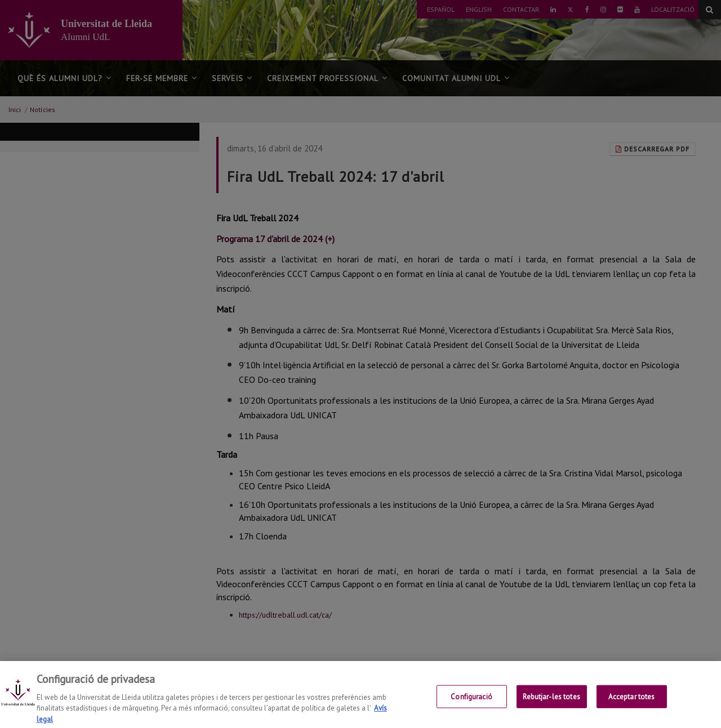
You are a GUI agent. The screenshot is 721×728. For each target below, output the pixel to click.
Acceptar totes (632, 704)
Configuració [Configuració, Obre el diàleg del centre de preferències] (471, 704)
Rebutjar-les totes (551, 704)
